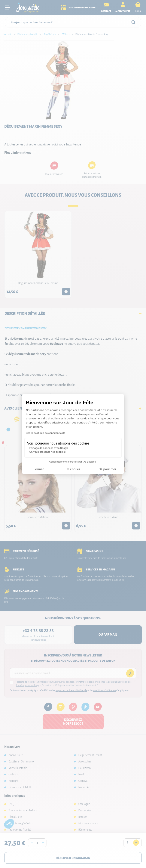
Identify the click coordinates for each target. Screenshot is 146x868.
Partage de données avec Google (49, 448)
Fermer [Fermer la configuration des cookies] (39, 469)
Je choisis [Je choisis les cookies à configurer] (73, 469)
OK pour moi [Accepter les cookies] (107, 469)
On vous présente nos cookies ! (48, 452)
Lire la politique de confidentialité (46, 433)
